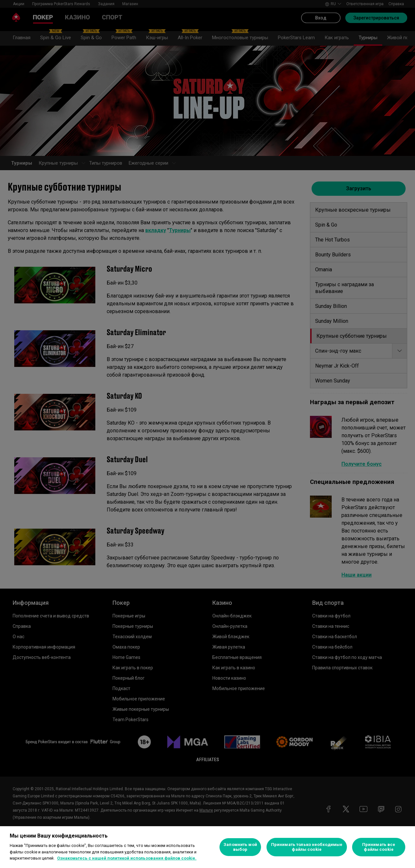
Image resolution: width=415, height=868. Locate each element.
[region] (207, 847)
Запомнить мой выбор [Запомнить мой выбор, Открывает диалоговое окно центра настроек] (240, 847)
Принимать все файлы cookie (379, 847)
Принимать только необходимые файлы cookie (307, 847)
